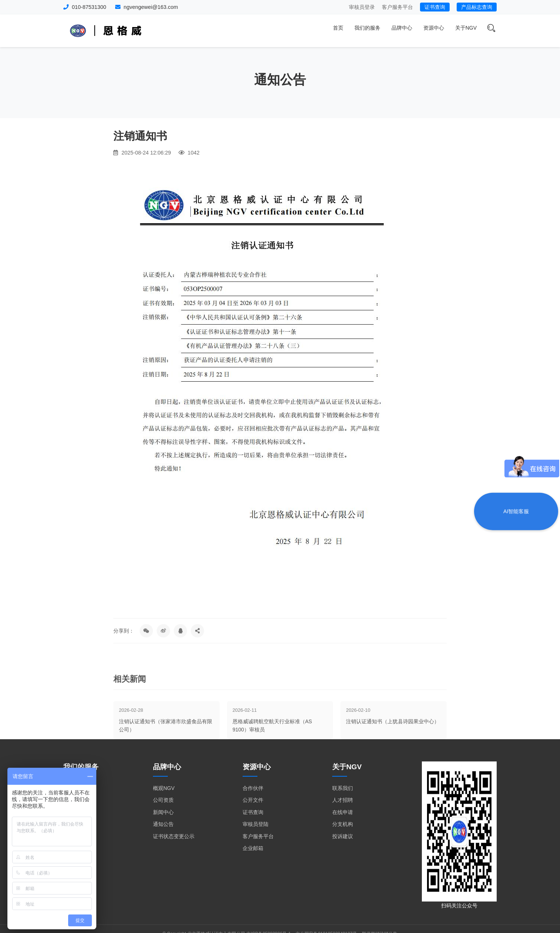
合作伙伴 (253, 788)
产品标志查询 (477, 7)
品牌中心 (402, 28)
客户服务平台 (397, 7)
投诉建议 (343, 836)
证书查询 (435, 7)
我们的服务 (367, 28)
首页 (338, 28)
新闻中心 (163, 812)
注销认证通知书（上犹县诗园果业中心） (393, 745)
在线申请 (343, 812)
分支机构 (343, 824)
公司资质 (163, 800)
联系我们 (343, 788)
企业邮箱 (253, 848)
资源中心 (434, 28)
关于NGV (466, 28)
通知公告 (163, 824)
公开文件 (253, 800)
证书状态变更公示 (174, 836)
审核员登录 (362, 7)
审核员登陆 (256, 824)
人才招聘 (343, 800)
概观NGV (164, 788)
